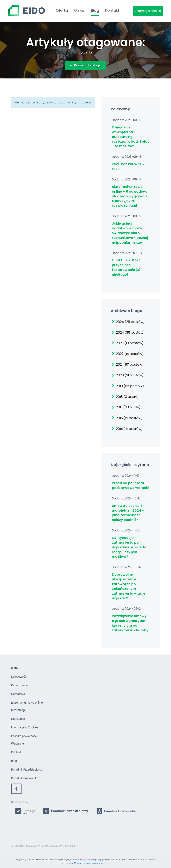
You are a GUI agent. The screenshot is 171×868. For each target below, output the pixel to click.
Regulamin (18, 719)
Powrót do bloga (85, 65)
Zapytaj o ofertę (148, 11)
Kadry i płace (20, 685)
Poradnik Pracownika (25, 778)
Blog (95, 10)
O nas (79, 10)
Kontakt (112, 10)
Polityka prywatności (24, 736)
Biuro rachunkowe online (27, 703)
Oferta (62, 10)
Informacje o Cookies (25, 727)
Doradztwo (18, 694)
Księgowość (19, 677)
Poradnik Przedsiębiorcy (27, 770)
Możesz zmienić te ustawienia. (90, 863)
